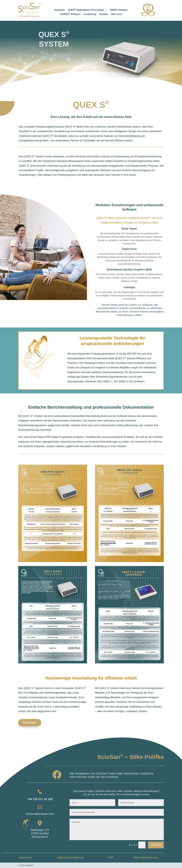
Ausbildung (90, 14)
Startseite (60, 10)
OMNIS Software (119, 10)
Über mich (116, 14)
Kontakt (104, 14)
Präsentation (30, 723)
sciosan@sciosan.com (40, 814)
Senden (156, 845)
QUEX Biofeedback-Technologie (86, 10)
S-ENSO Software (70, 14)
